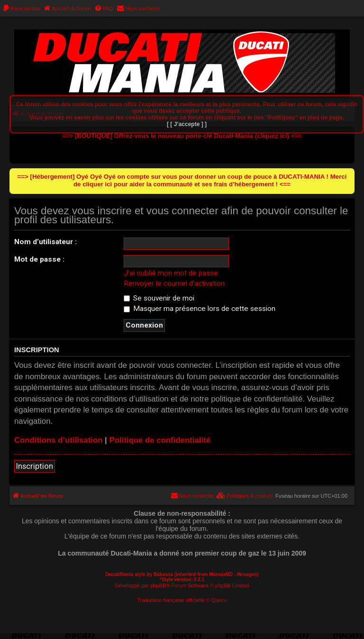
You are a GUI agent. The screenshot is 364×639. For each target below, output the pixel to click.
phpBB (158, 585)
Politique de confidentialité (160, 440)
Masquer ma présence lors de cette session (200, 309)
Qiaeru (219, 600)
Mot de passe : (39, 259)
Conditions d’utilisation (58, 440)
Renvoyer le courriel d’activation (174, 283)
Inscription (35, 466)
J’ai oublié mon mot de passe (171, 273)
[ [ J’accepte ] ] (187, 124)
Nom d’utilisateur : (45, 242)
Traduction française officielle (171, 600)
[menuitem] (21, 9)
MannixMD (221, 574)
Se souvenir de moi (159, 298)
